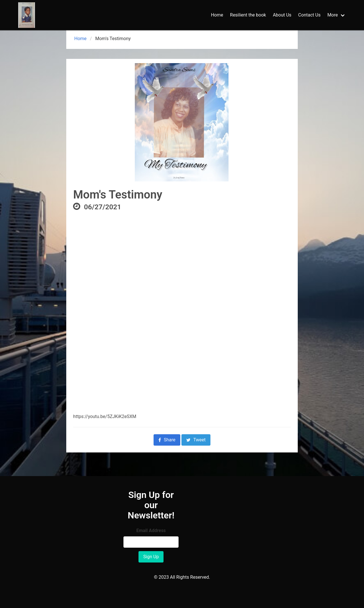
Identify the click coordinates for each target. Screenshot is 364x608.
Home (217, 15)
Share (167, 440)
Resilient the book (248, 15)
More (333, 15)
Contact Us (310, 15)
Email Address (151, 531)
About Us (282, 15)
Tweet (196, 440)
